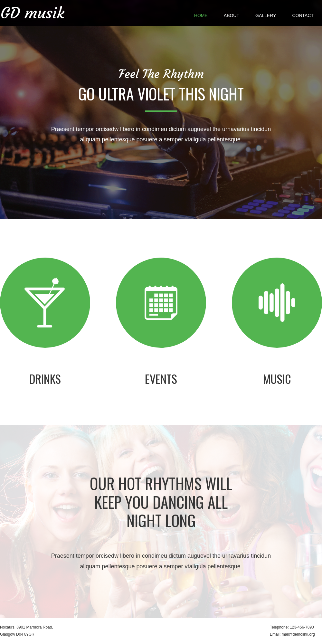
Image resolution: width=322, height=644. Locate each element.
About (232, 15)
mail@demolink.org (298, 634)
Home (201, 15)
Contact (303, 15)
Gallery (266, 15)
